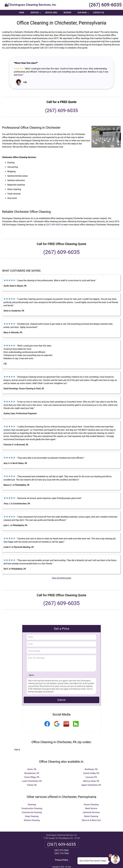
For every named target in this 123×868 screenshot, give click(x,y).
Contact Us (99, 13)
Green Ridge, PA (32, 777)
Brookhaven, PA (32, 773)
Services (36, 13)
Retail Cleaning (91, 816)
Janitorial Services (91, 812)
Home (22, 13)
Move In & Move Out (91, 820)
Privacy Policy (61, 860)
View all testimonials (61, 578)
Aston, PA (32, 769)
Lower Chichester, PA (32, 781)
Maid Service (91, 808)
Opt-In (31, 675)
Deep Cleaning (32, 816)
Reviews (67, 13)
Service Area (51, 13)
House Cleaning (91, 805)
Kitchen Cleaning (32, 820)
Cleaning (32, 805)
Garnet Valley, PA (91, 773)
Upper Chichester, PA (91, 785)
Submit (61, 700)
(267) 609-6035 (105, 5)
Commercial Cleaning (32, 812)
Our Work (83, 13)
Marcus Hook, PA (91, 781)
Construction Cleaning (32, 808)
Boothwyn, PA (91, 769)
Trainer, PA (32, 785)
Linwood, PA (91, 777)
